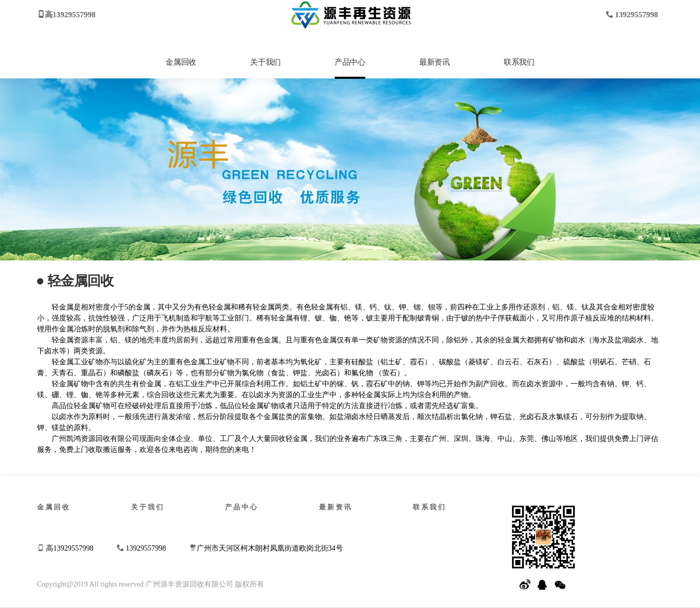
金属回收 (181, 62)
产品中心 (350, 62)
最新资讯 (434, 62)
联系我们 (519, 62)
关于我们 (265, 62)
